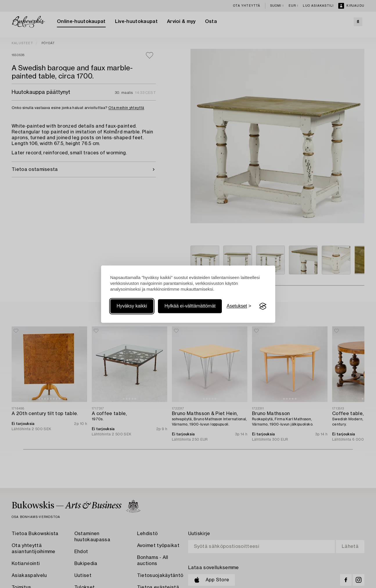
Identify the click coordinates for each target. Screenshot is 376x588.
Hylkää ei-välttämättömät (190, 306)
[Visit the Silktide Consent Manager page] (263, 306)
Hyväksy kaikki (132, 306)
